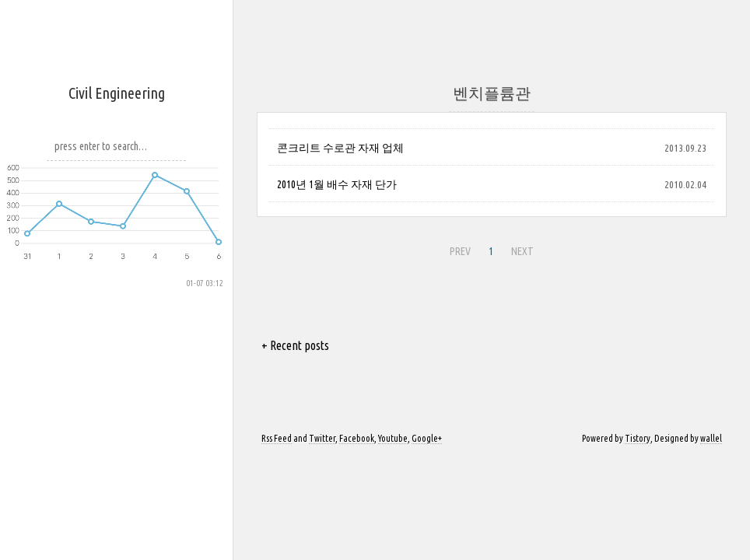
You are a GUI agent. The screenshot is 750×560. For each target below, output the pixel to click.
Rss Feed (277, 438)
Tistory (638, 438)
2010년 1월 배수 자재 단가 (337, 184)
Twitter (322, 438)
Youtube (393, 438)
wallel (711, 438)
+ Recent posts (295, 345)
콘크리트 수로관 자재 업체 (340, 148)
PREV (460, 251)
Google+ (427, 438)
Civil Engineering (117, 93)
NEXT (522, 251)
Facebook (357, 438)
